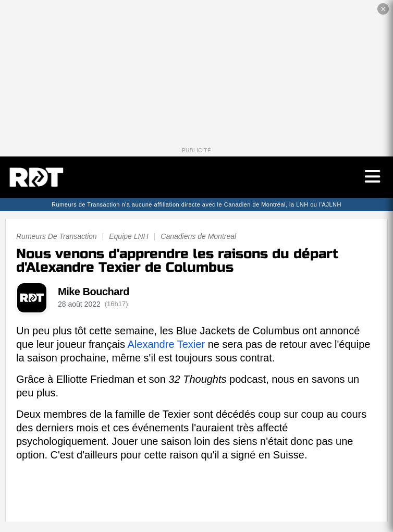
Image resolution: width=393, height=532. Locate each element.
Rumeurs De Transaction (57, 236)
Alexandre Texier (166, 344)
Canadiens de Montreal (198, 236)
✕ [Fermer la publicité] (383, 9)
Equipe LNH (129, 236)
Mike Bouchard (94, 292)
